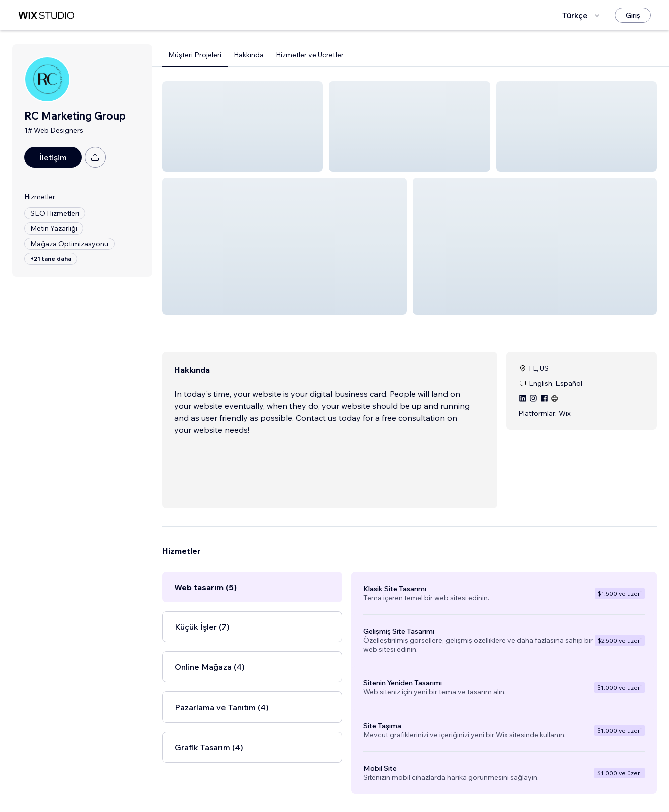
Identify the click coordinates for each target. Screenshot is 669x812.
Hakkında (249, 55)
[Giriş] (633, 15)
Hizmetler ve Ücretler (310, 55)
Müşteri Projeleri (195, 55)
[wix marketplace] (46, 15)
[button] (243, 127)
